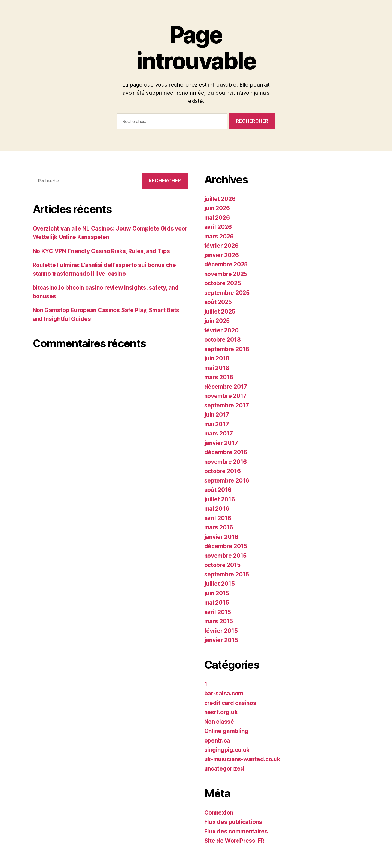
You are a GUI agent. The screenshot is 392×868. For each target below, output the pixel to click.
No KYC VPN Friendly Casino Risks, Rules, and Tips (101, 251)
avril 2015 (218, 612)
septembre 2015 (227, 574)
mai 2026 (217, 218)
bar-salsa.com (224, 693)
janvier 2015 (221, 640)
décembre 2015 (226, 546)
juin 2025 (217, 321)
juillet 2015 (220, 584)
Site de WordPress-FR (234, 841)
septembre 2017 (227, 405)
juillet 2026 (220, 199)
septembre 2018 (227, 349)
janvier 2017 (221, 443)
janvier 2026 (222, 255)
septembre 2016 (227, 481)
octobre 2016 (223, 471)
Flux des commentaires (236, 831)
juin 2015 (217, 593)
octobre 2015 (222, 565)
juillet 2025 (220, 312)
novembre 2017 (226, 396)
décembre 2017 (226, 387)
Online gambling (226, 731)
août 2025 (218, 302)
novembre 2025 (226, 274)
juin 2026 (217, 208)
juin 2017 (217, 415)
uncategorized (224, 769)
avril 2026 (218, 227)
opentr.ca (217, 740)
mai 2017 (217, 424)
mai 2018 (217, 368)
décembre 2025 (226, 264)
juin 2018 (217, 358)
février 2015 (221, 631)
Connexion (219, 813)
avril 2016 (218, 518)
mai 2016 (217, 509)
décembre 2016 (226, 452)
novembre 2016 (226, 462)
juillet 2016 (220, 499)
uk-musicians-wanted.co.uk (242, 759)
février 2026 (221, 246)
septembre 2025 (227, 293)
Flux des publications (233, 822)
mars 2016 (219, 527)
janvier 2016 (221, 537)
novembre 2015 (226, 556)
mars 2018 (219, 377)
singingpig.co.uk (227, 750)
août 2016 (218, 490)
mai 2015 (217, 602)
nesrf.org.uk (221, 712)
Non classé (219, 722)
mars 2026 (219, 236)
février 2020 (221, 330)
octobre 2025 (223, 283)
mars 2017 (219, 433)
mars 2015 (219, 621)
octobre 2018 (223, 340)
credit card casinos (230, 703)
